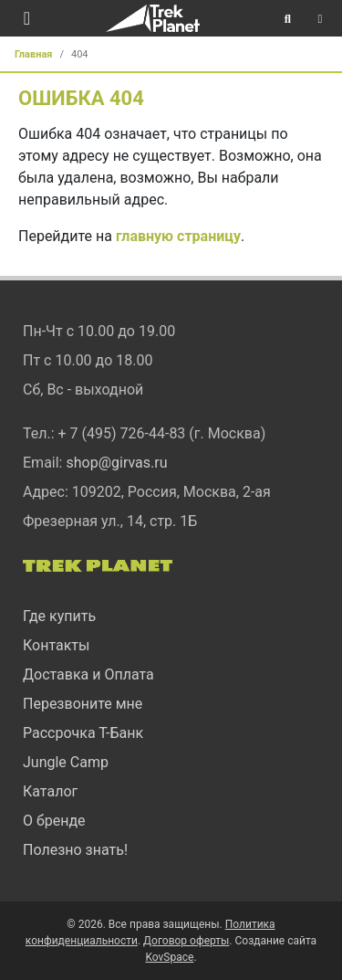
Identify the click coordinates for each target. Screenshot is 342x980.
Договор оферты (186, 941)
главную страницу (178, 236)
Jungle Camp (66, 762)
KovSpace (169, 957)
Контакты (56, 645)
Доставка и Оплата (88, 674)
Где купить (59, 616)
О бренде (54, 821)
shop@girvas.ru (116, 463)
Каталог (50, 791)
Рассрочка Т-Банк (83, 733)
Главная (33, 54)
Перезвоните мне (83, 704)
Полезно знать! (75, 850)
